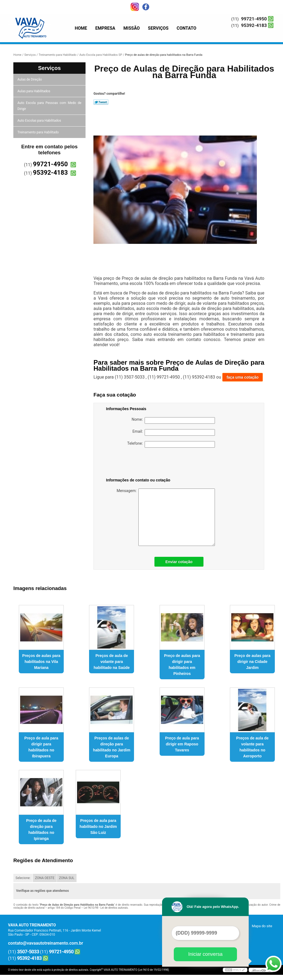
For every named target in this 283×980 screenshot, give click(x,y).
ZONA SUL (67, 878)
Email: (174, 432)
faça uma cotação (243, 377)
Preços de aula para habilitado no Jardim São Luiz (98, 827)
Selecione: (23, 878)
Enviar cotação (179, 562)
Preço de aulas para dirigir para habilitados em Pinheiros (182, 665)
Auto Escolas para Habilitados (40, 121)
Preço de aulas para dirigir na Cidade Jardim (252, 662)
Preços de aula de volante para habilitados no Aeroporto (252, 747)
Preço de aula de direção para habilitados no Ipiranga (41, 830)
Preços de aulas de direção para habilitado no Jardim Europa (112, 747)
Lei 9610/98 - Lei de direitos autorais (106, 908)
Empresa (105, 28)
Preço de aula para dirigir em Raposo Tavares (182, 744)
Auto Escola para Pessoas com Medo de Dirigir (49, 106)
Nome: (173, 420)
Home (81, 28)
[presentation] (141, 464)
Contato (187, 28)
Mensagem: (166, 517)
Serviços (158, 28)
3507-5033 (28, 952)
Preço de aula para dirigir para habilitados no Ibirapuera (41, 747)
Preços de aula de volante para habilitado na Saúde (112, 662)
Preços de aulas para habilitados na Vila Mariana (41, 662)
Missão (132, 28)
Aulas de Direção (30, 79)
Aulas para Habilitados (34, 91)
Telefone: (171, 444)
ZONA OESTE (45, 878)
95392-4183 (254, 25)
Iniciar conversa (205, 954)
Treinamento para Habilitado (38, 132)
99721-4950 (254, 19)
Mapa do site (262, 926)
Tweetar (101, 102)
